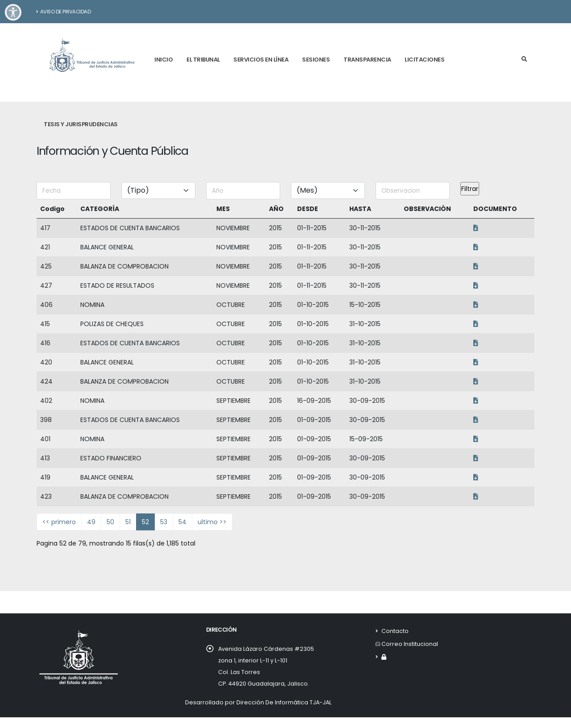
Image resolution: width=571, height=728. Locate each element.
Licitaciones (424, 60)
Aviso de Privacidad (64, 12)
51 (128, 522)
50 (110, 522)
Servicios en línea (261, 60)
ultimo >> (212, 522)
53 (164, 522)
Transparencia (367, 60)
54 (182, 522)
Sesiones (316, 60)
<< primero (59, 522)
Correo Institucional (410, 644)
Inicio (163, 60)
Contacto (395, 631)
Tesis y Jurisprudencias (81, 124)
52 (145, 522)
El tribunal (203, 60)
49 (91, 522)
